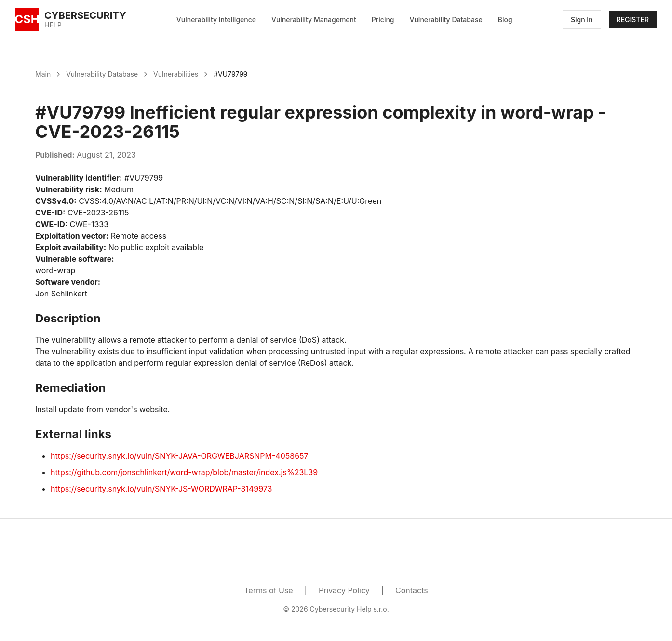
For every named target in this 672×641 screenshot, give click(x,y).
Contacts (412, 590)
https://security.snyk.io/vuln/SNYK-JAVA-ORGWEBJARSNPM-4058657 (180, 456)
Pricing (383, 20)
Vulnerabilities (176, 74)
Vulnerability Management (314, 20)
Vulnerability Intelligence (216, 20)
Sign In (582, 20)
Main (43, 74)
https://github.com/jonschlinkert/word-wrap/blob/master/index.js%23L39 (184, 472)
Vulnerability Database (446, 20)
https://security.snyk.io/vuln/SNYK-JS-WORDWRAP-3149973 (161, 489)
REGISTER (633, 20)
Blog (505, 20)
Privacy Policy (344, 590)
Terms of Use (268, 590)
